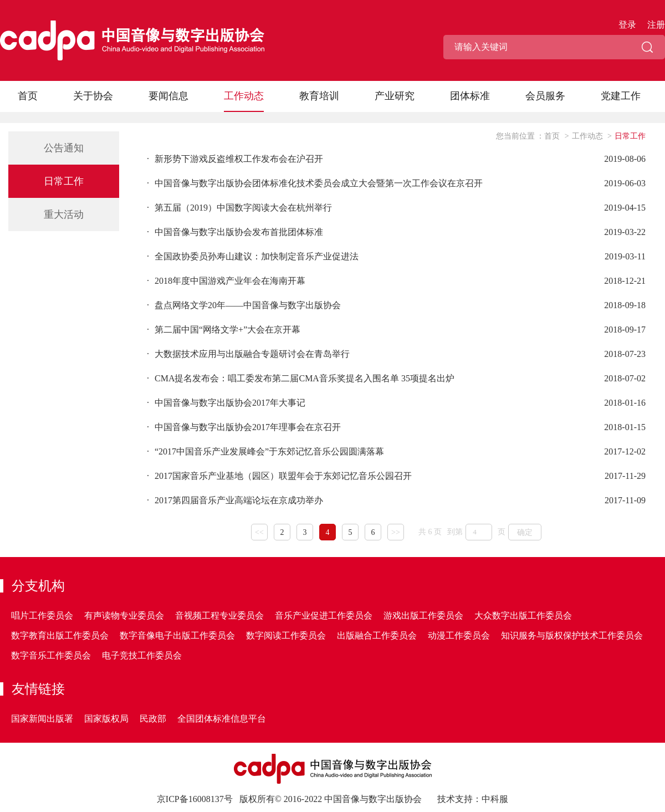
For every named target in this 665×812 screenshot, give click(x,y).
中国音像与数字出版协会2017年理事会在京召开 (244, 427)
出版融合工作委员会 (377, 635)
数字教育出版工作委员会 (60, 635)
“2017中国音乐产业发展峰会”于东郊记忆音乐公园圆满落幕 (265, 451)
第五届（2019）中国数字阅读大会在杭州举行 (239, 208)
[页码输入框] (479, 532)
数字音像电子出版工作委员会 (177, 635)
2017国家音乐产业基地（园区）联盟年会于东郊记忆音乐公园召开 (279, 476)
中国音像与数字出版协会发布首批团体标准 (235, 232)
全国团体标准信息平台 (222, 719)
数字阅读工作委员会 (286, 635)
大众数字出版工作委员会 (523, 616)
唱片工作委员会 (42, 616)
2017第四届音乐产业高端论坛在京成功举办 (235, 500)
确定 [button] (525, 532)
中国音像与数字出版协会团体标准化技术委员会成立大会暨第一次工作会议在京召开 (315, 183)
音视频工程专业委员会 (219, 616)
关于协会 (93, 96)
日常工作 (64, 181)
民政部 (153, 719)
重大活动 (64, 215)
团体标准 (470, 96)
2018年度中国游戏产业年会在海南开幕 (226, 281)
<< (259, 532)
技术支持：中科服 (473, 799)
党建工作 (621, 96)
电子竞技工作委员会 (142, 655)
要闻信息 (168, 96)
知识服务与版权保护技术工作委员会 (572, 635)
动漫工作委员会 (459, 635)
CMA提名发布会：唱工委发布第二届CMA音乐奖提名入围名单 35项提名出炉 (301, 378)
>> (396, 532)
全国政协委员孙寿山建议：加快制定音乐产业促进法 (253, 256)
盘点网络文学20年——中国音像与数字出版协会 (244, 305)
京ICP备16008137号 (195, 799)
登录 (627, 25)
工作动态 (244, 96)
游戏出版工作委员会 (423, 616)
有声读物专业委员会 (124, 616)
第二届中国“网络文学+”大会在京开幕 (224, 330)
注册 (656, 25)
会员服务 (545, 96)
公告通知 (64, 148)
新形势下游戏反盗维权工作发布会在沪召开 (235, 159)
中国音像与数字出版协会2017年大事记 (226, 403)
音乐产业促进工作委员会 (324, 616)
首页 (28, 96)
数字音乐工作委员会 (51, 655)
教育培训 (319, 96)
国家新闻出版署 (42, 719)
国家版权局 (106, 719)
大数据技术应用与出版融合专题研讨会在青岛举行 (248, 354)
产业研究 (395, 96)
